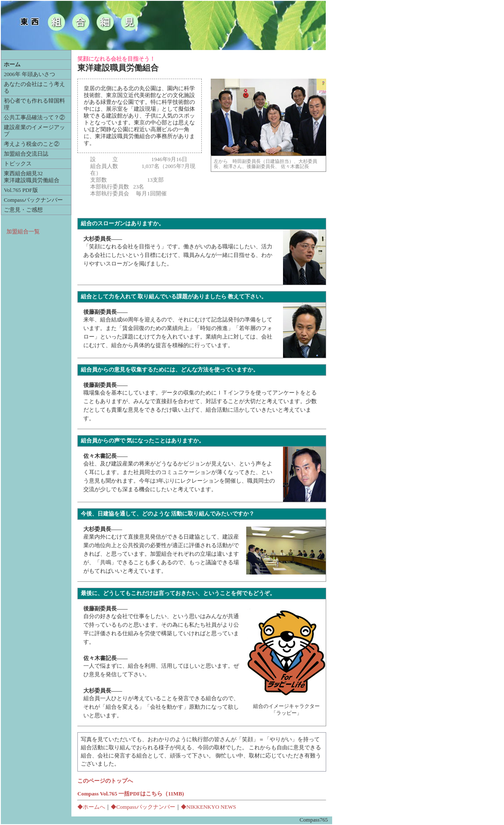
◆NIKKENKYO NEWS (208, 807)
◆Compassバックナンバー (143, 807)
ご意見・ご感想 (23, 210)
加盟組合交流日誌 (26, 154)
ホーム (12, 65)
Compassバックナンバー (33, 200)
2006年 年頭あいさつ (29, 74)
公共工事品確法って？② (34, 118)
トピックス (18, 164)
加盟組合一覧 (23, 232)
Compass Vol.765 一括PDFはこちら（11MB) (131, 794)
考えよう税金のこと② (32, 144)
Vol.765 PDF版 (21, 190)
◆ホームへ (91, 807)
